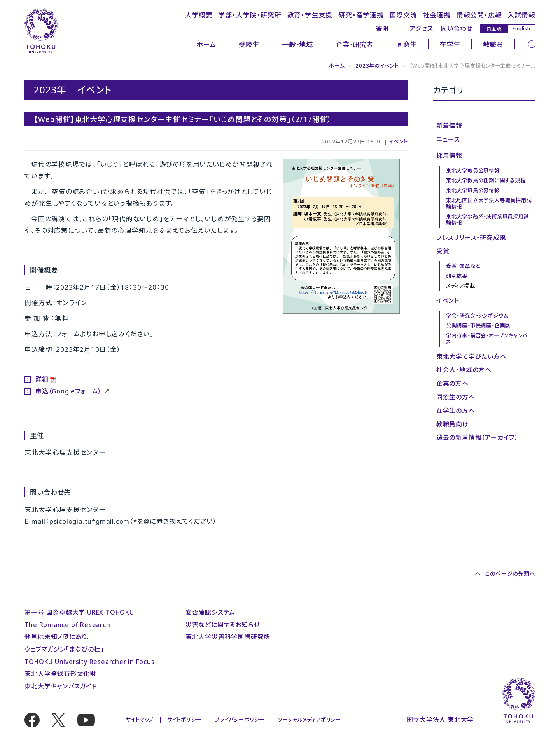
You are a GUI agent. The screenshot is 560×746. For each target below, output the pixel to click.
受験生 (249, 44)
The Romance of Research (67, 625)
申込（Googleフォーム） (68, 391)
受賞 (443, 251)
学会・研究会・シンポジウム (477, 316)
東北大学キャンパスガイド (61, 686)
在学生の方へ (456, 411)
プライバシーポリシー (240, 720)
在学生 (450, 44)
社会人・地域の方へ (464, 370)
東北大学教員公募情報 (473, 171)
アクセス (421, 28)
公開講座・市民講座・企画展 (478, 325)
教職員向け (453, 424)
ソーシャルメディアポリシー (310, 720)
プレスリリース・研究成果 (471, 238)
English (521, 28)
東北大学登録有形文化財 (60, 674)
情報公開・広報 (479, 15)
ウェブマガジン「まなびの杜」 (64, 649)
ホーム (206, 44)
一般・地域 (297, 44)
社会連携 (437, 15)
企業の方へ (452, 383)
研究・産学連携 (361, 15)
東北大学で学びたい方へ (472, 356)
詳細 (42, 379)
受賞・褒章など (463, 266)
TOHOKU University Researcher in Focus (89, 662)
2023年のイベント (377, 66)
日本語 (494, 29)
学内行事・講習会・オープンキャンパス (487, 339)
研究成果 (457, 276)
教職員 (493, 44)
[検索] (531, 44)
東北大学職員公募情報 (473, 190)
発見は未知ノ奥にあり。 (58, 637)
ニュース (448, 139)
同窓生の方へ (456, 397)
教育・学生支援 (310, 15)
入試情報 (521, 15)
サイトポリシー (184, 720)
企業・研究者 (355, 44)
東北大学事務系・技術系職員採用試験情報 (488, 220)
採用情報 (449, 155)
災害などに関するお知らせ (223, 625)
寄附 (383, 28)
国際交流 (403, 15)
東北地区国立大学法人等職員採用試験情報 (489, 203)
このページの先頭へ (510, 574)
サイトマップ (140, 720)
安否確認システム (210, 612)
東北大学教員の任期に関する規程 (486, 180)
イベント (398, 142)
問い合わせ (457, 28)
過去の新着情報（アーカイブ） (477, 437)
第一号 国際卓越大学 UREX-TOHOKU (79, 612)
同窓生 (407, 44)
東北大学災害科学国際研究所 (228, 637)
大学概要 (199, 15)
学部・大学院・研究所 (250, 15)
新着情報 (449, 126)
